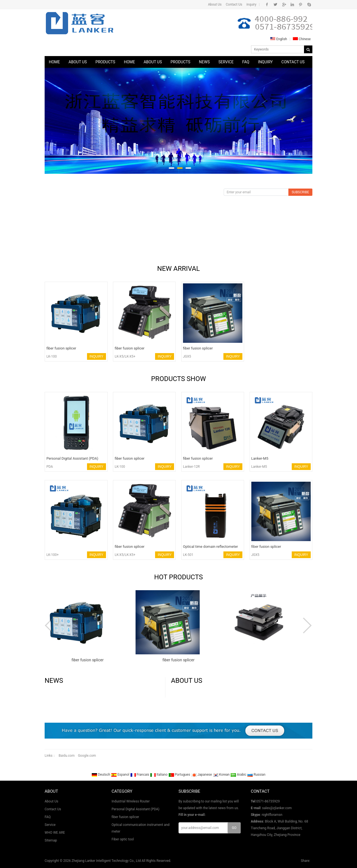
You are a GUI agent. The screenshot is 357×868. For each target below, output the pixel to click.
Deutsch (101, 775)
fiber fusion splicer (125, 817)
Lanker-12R (191, 467)
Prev (50, 625)
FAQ (246, 62)
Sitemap (51, 840)
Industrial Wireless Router (131, 801)
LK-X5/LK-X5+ (125, 356)
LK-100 (51, 356)
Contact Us (234, 4)
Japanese (202, 775)
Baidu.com (67, 756)
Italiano (159, 775)
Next (307, 625)
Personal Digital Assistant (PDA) (136, 809)
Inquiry (265, 62)
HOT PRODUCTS (179, 577)
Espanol (121, 775)
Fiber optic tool (123, 839)
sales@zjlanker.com (277, 808)
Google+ (284, 4)
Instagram (292, 4)
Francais (140, 775)
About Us (215, 4)
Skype (309, 4)
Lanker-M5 (259, 467)
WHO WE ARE (55, 833)
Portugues (180, 775)
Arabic (239, 775)
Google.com (87, 756)
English (279, 39)
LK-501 (188, 555)
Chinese (302, 39)
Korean (222, 775)
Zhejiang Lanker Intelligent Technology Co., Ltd (106, 861)
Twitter (275, 4)
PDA (50, 467)
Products (105, 62)
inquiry (251, 4)
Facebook (267, 4)
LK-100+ (52, 555)
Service (226, 62)
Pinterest (301, 4)
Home (54, 62)
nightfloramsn (272, 815)
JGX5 (187, 356)
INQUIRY (97, 356)
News (204, 62)
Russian (256, 775)
